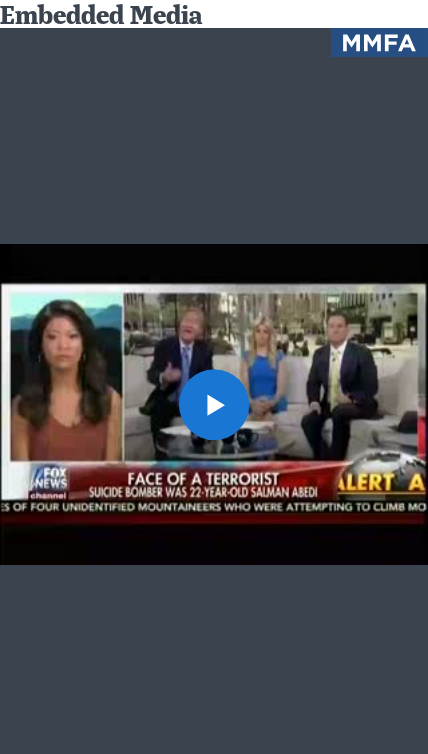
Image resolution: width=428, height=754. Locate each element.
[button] (214, 404)
